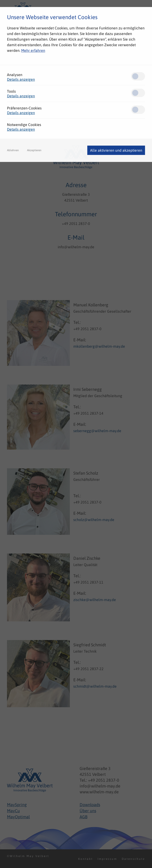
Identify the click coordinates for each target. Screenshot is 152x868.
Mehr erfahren (33, 50)
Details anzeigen (21, 79)
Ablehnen (13, 150)
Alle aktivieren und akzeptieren (116, 150)
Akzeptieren (34, 150)
